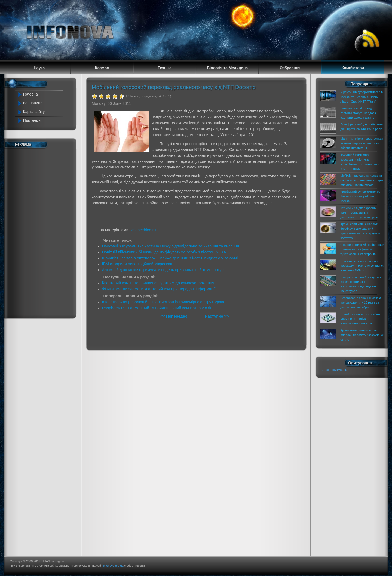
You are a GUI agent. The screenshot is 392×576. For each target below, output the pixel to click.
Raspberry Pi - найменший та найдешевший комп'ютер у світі (157, 308)
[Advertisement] (41, 232)
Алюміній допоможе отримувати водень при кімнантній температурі (163, 270)
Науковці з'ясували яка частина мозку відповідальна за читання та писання (170, 246)
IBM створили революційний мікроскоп (137, 264)
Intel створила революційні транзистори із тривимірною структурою (163, 302)
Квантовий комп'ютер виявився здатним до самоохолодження (158, 283)
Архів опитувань (335, 370)
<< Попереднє (174, 316)
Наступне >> (217, 316)
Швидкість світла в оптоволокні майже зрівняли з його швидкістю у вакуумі (170, 258)
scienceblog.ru (143, 230)
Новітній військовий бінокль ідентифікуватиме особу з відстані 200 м (164, 252)
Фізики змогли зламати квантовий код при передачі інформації (159, 289)
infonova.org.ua (113, 566)
